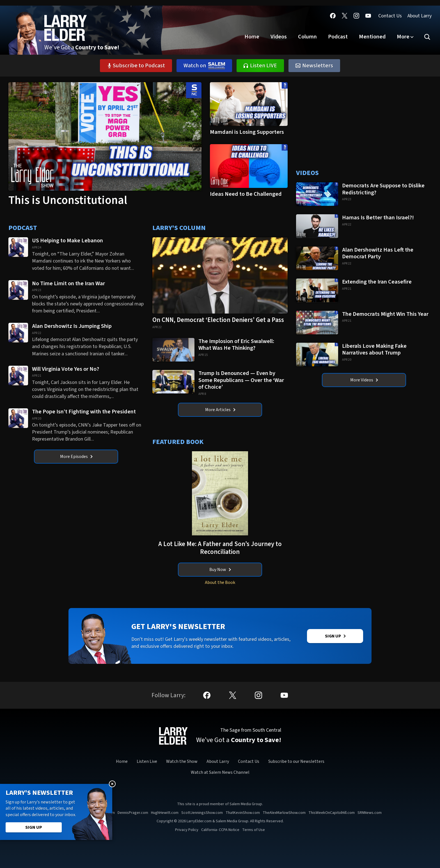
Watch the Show (182, 762)
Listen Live (147, 762)
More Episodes (76, 457)
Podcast (338, 37)
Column (307, 37)
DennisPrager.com (133, 813)
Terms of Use (254, 830)
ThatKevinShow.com (243, 813)
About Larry (420, 16)
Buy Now (220, 570)
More (403, 37)
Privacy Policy (187, 830)
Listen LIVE (260, 66)
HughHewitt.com (165, 813)
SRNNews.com (370, 813)
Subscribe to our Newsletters (296, 762)
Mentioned (372, 37)
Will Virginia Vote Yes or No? (66, 369)
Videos (279, 37)
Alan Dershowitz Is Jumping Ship (72, 326)
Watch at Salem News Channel (220, 772)
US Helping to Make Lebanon (67, 240)
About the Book (220, 582)
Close (112, 784)
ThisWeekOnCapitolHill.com (332, 813)
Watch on (204, 66)
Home (252, 37)
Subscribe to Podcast (136, 66)
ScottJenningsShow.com (202, 813)
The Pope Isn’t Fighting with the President (84, 412)
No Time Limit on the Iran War (69, 283)
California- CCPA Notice (220, 830)
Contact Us (390, 16)
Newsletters (314, 66)
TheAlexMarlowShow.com (284, 813)
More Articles (220, 410)
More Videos (364, 380)
